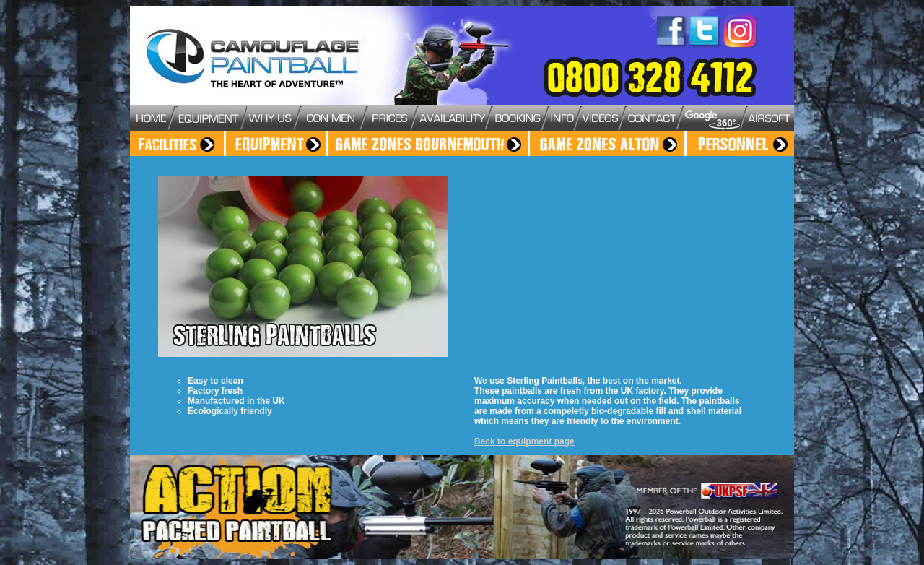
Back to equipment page (524, 441)
